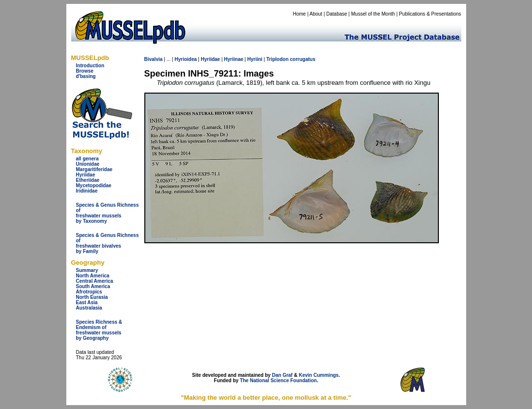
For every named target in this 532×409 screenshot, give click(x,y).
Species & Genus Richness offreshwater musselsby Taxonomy (108, 213)
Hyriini (255, 59)
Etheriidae (88, 180)
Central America (95, 281)
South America (93, 286)
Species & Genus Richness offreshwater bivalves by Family (108, 243)
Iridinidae (87, 191)
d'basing (86, 76)
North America (93, 276)
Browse (85, 71)
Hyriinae (233, 59)
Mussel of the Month (373, 14)
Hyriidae (86, 175)
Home (299, 14)
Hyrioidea (186, 59)
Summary (87, 270)
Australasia (89, 308)
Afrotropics (89, 292)
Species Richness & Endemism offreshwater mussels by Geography (99, 330)
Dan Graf (282, 375)
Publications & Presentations (430, 14)
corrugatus (303, 59)
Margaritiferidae (94, 169)
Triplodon (277, 59)
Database (337, 14)
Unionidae (88, 164)
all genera (88, 159)
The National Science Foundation (278, 380)
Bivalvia (154, 59)
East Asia (87, 302)
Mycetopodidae (94, 185)
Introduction (90, 66)
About (316, 14)
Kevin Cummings (319, 375)
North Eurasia (92, 297)
